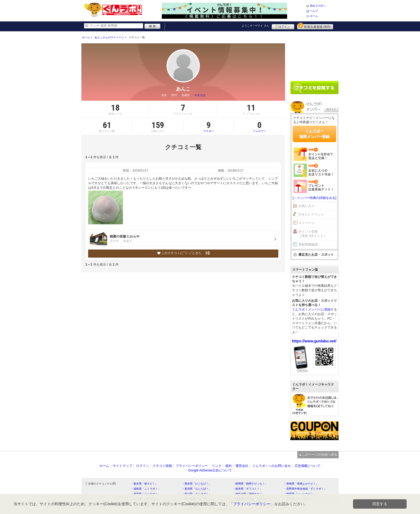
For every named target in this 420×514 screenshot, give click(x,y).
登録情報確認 (308, 244)
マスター (209, 127)
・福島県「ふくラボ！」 (146, 489)
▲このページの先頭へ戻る (318, 455)
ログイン (283, 26)
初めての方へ (318, 6)
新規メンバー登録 (315, 26)
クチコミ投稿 (162, 466)
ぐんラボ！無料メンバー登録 (314, 134)
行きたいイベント (311, 214)
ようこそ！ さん (255, 26)
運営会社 (242, 466)
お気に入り (306, 206)
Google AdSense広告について (210, 470)
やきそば (200, 95)
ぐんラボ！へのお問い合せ (272, 466)
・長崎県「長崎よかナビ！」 (301, 484)
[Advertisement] (314, 54)
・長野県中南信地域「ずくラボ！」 (305, 489)
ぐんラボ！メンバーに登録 (311, 309)
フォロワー (260, 127)
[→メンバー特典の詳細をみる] (315, 198)
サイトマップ (122, 466)
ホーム (314, 16)
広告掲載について (307, 466)
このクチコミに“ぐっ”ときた (183, 253)
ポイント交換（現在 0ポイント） (313, 234)
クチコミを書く (314, 88)
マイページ (306, 223)
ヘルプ (314, 11)
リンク (217, 466)
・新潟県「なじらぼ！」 (197, 489)
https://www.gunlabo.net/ (314, 341)
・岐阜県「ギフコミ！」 (247, 489)
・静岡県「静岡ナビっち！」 (250, 484)
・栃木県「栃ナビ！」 (144, 484)
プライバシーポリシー (192, 466)
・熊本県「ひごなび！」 (197, 484)
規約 (228, 466)
